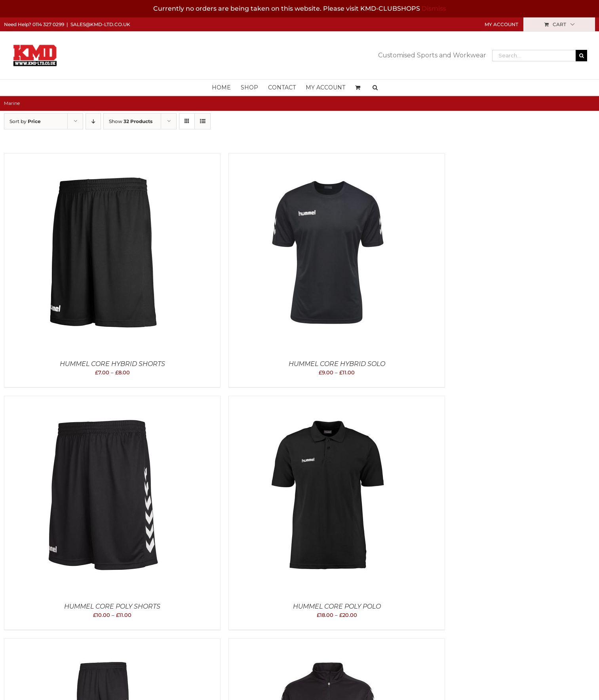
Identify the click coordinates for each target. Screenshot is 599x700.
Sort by (25, 121)
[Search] (581, 56)
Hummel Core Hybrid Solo (337, 364)
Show (131, 121)
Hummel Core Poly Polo (337, 606)
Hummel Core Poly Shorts (112, 606)
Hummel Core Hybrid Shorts (112, 364)
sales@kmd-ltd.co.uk (100, 24)
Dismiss (434, 9)
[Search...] (534, 56)
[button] (375, 87)
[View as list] (203, 121)
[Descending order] (93, 121)
